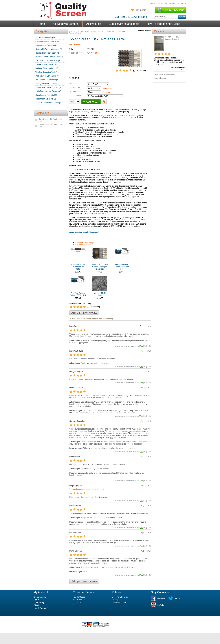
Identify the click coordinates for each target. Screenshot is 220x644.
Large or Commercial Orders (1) (48, 103)
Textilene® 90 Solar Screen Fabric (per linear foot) (100, 267)
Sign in (160, 3)
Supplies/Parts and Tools (124, 24)
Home (41, 24)
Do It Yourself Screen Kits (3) (47, 76)
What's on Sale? (79, 600)
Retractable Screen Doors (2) (47, 53)
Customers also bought (85, 242)
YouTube (161, 605)
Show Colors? (108, 88)
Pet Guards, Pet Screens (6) (47, 80)
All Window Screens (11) (45, 38)
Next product (76, 44)
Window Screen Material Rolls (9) (49, 57)
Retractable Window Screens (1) (49, 49)
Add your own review (84, 313)
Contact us (77, 603)
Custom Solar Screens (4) (46, 45)
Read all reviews (161, 78)
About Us (76, 605)
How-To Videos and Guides (164, 24)
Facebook (161, 599)
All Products (94, 24)
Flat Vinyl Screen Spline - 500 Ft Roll (78, 294)
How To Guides (79, 597)
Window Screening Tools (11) (47, 72)
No (147, 346)
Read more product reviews (165, 74)
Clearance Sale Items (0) (46, 99)
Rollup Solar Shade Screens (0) (48, 87)
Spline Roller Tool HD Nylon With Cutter (78, 267)
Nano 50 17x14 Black (100, 294)
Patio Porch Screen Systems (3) (49, 91)
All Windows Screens (66, 24)
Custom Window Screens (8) (47, 41)
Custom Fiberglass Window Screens (173, 38)
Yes (142, 346)
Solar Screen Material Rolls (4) (48, 61)
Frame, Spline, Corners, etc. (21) (49, 64)
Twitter (177, 599)
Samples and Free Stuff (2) (46, 95)
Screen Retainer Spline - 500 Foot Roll (122, 267)
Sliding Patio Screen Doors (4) (48, 84)
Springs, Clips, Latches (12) (47, 68)
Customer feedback (83, 245)
